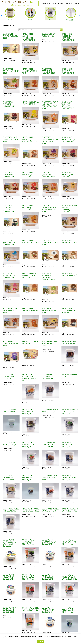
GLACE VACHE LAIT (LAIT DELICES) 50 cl (11, 411)
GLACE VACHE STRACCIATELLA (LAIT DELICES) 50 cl (70, 478)
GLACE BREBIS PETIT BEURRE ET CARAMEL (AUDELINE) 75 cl (30, 275)
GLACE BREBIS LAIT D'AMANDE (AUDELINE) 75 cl (11, 139)
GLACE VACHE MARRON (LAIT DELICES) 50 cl (28, 412)
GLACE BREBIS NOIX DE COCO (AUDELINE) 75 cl (50, 242)
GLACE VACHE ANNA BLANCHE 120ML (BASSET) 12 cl (49, 343)
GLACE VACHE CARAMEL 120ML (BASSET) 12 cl (9, 377)
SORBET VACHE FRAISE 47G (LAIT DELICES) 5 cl (9, 577)
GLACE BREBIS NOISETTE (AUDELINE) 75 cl (30, 242)
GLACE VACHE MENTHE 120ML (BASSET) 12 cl (50, 411)
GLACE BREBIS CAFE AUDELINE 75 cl (49, 35)
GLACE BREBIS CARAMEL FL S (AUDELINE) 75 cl (48, 71)
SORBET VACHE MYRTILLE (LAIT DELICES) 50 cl (48, 577)
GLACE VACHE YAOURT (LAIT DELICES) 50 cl (70, 510)
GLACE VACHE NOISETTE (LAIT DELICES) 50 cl (28, 445)
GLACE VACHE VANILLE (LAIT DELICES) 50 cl (11, 510)
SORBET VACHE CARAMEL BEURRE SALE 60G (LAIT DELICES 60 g (9, 543)
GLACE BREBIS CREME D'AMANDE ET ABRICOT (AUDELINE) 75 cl (50, 105)
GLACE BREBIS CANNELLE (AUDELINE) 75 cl (11, 71)
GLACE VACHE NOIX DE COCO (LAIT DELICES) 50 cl (49, 445)
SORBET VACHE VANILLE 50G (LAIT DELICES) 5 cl (49, 610)
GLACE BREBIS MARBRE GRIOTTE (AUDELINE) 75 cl (9, 174)
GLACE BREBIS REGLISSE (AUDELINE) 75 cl (69, 275)
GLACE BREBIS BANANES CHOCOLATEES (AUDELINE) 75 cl (29, 37)
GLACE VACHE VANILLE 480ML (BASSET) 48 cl (50, 510)
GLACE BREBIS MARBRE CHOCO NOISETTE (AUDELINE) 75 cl (30, 140)
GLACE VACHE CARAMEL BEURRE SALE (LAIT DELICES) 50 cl (30, 378)
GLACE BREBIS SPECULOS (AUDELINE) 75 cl (31, 310)
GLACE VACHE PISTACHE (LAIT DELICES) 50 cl (9, 478)
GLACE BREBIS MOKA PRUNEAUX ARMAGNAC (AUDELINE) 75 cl (69, 208)
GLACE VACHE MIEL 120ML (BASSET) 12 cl (11, 444)
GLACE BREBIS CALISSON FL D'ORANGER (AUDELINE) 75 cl (68, 37)
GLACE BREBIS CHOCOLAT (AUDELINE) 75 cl (9, 104)
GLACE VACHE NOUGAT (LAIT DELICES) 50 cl (67, 445)
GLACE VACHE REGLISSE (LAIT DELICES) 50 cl (28, 478)
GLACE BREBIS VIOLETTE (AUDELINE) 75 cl (11, 343)
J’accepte (41, 641)
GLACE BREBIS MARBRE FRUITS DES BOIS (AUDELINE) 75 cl (69, 140)
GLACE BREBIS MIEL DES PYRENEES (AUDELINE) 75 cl (29, 207)
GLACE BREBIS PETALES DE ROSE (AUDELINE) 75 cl (9, 275)
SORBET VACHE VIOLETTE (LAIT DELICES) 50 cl (67, 610)
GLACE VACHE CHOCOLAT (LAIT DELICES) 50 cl (48, 377)
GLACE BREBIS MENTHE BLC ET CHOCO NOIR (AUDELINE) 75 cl (9, 208)
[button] (1, 15)
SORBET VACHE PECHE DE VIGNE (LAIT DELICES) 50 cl (11, 610)
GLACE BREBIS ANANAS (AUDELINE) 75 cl (10, 36)
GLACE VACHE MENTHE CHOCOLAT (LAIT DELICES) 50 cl (70, 412)
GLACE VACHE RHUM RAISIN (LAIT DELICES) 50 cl (50, 478)
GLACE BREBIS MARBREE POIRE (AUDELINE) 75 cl (68, 174)
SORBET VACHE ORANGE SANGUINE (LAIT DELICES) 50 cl (69, 577)
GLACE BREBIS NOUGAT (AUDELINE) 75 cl (69, 242)
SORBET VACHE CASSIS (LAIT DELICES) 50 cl (28, 542)
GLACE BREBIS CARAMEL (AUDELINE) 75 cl (30, 71)
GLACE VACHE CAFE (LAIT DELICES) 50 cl (69, 342)
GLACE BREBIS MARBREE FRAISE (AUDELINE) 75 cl (29, 174)
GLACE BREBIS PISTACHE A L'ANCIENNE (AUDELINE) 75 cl (48, 276)
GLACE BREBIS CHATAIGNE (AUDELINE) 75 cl (68, 71)
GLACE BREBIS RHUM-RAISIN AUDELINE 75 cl (11, 310)
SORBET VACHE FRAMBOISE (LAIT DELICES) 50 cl (29, 577)
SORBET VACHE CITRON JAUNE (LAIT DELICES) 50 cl (69, 542)
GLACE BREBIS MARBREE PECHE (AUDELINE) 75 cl (48, 174)
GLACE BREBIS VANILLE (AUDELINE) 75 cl (49, 310)
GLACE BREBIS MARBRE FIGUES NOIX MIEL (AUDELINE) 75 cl (50, 140)
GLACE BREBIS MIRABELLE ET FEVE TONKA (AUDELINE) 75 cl (49, 208)
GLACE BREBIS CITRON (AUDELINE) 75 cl (31, 103)
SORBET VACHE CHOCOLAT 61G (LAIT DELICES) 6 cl (50, 542)
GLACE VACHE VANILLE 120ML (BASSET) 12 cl (31, 510)
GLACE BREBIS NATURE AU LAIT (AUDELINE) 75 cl (9, 242)
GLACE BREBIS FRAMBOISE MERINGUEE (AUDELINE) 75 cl (68, 105)
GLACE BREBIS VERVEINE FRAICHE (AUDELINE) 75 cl (68, 310)
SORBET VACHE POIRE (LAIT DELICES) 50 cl (30, 609)
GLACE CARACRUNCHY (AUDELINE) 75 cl (30, 342)
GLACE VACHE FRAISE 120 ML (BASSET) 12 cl (69, 377)
